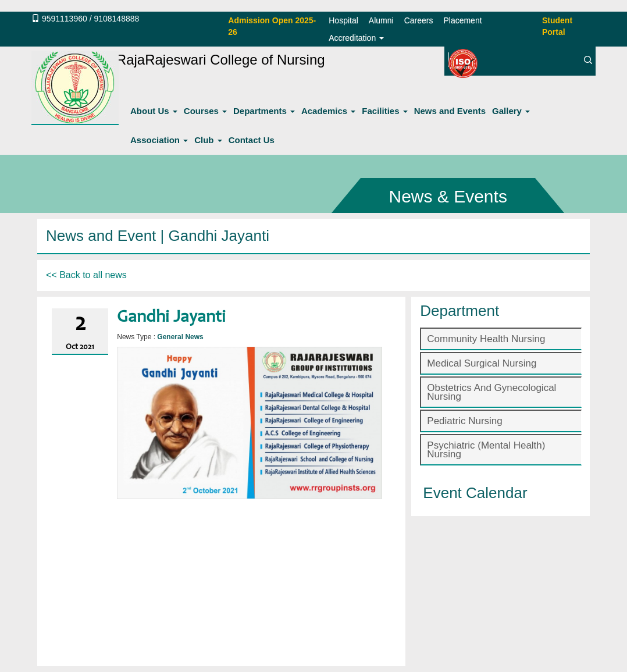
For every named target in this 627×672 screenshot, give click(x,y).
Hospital (343, 20)
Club (208, 140)
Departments (264, 111)
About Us (154, 111)
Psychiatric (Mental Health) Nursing (486, 450)
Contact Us (252, 140)
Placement (462, 20)
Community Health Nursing (486, 339)
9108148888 (116, 19)
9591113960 (65, 19)
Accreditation (356, 38)
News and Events (450, 111)
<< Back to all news (86, 275)
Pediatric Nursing (464, 421)
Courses (205, 111)
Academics (328, 111)
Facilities (384, 111)
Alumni (381, 20)
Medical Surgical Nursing (482, 363)
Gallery (511, 111)
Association (159, 140)
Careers (419, 20)
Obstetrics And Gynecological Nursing (491, 392)
